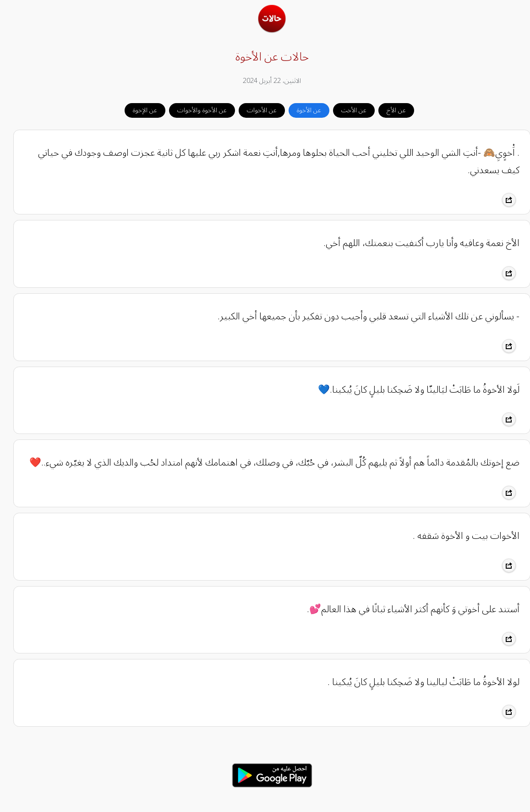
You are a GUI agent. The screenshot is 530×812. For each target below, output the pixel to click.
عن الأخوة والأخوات (195, 110)
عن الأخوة (302, 110)
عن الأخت (347, 110)
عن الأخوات (255, 110)
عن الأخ (389, 110)
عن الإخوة (138, 110)
